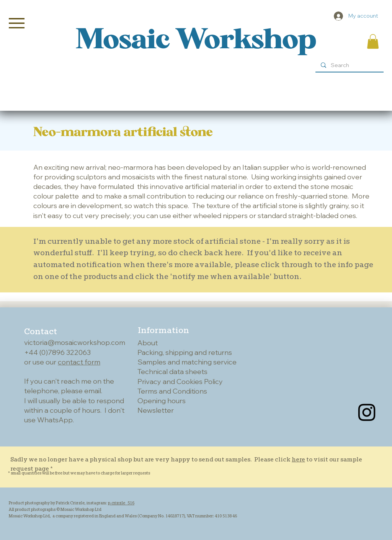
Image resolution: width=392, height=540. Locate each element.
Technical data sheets (172, 372)
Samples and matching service (187, 362)
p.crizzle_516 (121, 503)
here (298, 459)
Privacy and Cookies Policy (180, 382)
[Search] (349, 66)
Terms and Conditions (172, 391)
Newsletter (156, 410)
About (148, 343)
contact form (79, 362)
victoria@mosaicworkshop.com (75, 342)
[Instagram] (367, 412)
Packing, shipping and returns (185, 352)
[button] (17, 23)
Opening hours (162, 401)
